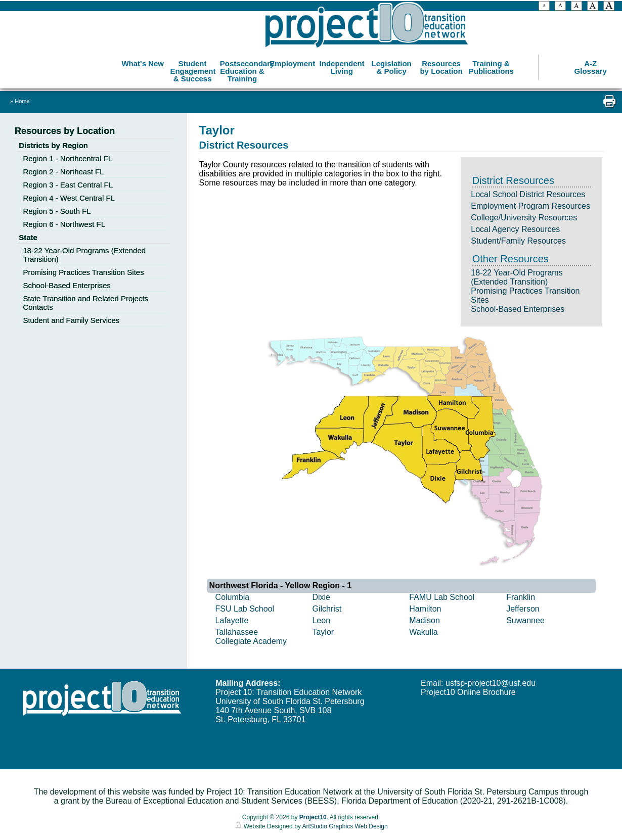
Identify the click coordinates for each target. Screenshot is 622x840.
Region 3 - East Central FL (68, 185)
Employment (292, 62)
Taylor (323, 632)
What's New (143, 62)
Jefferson (523, 609)
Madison (424, 620)
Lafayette (232, 620)
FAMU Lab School (442, 597)
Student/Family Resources (518, 241)
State (28, 237)
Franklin (521, 597)
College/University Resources (524, 218)
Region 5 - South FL (57, 211)
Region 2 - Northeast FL (63, 172)
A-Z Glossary (591, 66)
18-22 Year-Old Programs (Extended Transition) (517, 277)
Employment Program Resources (530, 206)
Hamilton (425, 609)
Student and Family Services (71, 320)
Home (22, 101)
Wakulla (423, 632)
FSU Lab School (245, 609)
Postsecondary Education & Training (243, 69)
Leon (321, 620)
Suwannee (525, 620)
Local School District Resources (528, 194)
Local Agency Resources (515, 229)
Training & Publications (491, 66)
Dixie (321, 597)
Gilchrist (327, 609)
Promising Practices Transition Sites (83, 272)
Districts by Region (53, 145)
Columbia (233, 597)
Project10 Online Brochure (468, 692)
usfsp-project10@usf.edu (491, 683)
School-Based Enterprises (518, 309)
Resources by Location (441, 66)
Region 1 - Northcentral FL (68, 158)
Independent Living (342, 66)
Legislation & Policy (392, 66)
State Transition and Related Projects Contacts (85, 303)
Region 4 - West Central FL (69, 198)
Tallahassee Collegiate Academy (251, 637)
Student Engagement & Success (193, 69)
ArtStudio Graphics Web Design (345, 826)
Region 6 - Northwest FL (64, 224)
